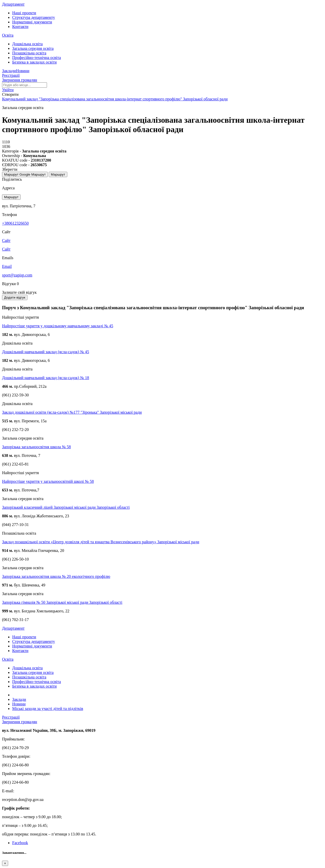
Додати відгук (15, 297)
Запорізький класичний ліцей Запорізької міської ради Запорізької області (66, 507)
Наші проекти (24, 13)
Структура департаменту (34, 17)
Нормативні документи (32, 22)
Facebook (20, 843)
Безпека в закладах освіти (34, 62)
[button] (8, 90)
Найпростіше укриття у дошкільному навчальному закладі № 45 (58, 326)
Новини (23, 71)
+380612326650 (15, 223)
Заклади (9, 71)
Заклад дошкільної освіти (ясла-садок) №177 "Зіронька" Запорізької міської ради (72, 412)
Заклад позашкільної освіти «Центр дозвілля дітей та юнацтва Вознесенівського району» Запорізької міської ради (101, 542)
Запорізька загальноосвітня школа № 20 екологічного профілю (56, 576)
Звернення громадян (20, 80)
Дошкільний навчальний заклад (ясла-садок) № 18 (46, 378)
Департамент (13, 4)
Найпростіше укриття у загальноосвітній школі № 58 (48, 481)
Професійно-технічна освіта (37, 58)
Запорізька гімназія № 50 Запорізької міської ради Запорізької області (62, 602)
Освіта (8, 35)
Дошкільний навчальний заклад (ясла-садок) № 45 (46, 352)
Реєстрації (11, 75)
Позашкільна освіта (29, 53)
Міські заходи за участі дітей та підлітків (48, 709)
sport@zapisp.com (17, 275)
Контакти (20, 27)
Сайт (6, 249)
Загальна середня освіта (33, 48)
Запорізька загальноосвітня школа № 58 (36, 447)
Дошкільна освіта (27, 44)
